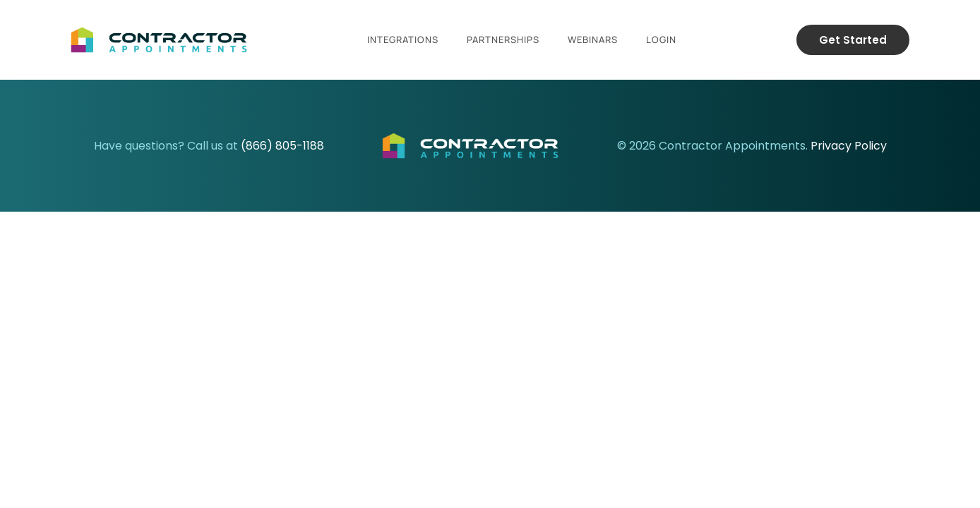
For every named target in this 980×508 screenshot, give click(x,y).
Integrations (403, 40)
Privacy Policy (849, 146)
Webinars (593, 40)
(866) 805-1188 (282, 146)
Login (661, 40)
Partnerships (503, 40)
